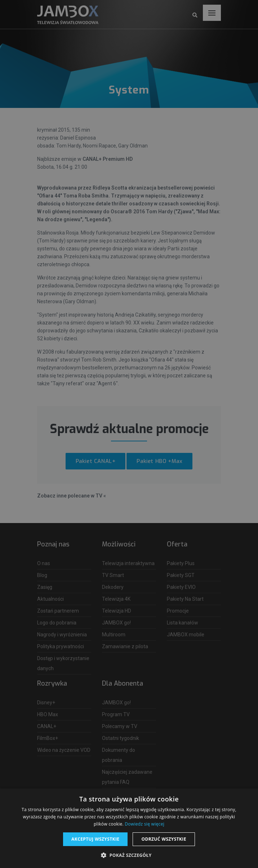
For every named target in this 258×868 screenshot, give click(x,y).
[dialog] (129, 434)
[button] (129, 855)
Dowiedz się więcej (144, 824)
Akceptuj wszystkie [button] (95, 839)
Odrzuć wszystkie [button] (164, 839)
